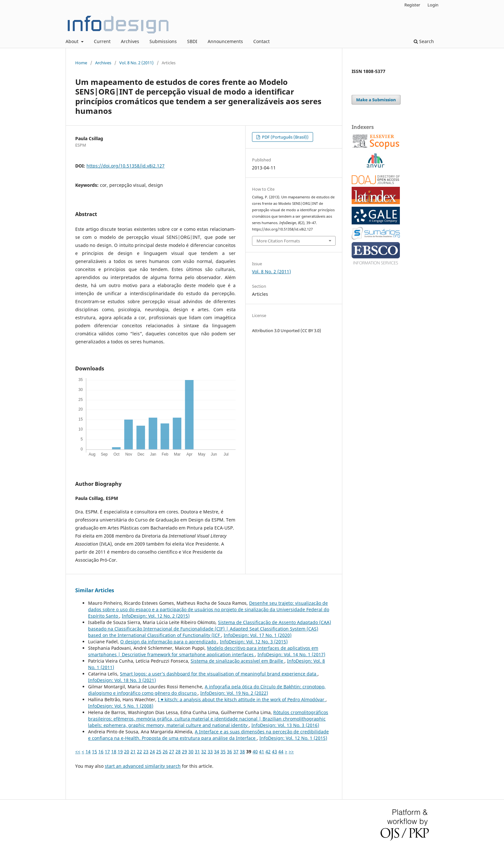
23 (146, 752)
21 (133, 752)
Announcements (225, 41)
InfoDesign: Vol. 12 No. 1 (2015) (293, 738)
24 (152, 752)
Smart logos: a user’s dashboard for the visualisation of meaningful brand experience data (219, 674)
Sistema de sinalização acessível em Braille (238, 661)
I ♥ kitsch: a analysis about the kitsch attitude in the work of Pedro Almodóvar (242, 699)
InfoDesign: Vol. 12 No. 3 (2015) (254, 642)
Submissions (163, 41)
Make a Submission (376, 100)
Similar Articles (95, 590)
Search (424, 41)
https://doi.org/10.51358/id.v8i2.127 (126, 166)
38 (242, 752)
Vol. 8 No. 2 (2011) (136, 63)
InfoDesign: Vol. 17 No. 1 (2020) (258, 635)
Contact (261, 41)
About (73, 41)
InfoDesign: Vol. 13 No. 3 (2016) (285, 725)
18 (114, 752)
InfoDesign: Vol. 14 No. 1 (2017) (291, 654)
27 (172, 752)
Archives (130, 41)
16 (101, 752)
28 (178, 752)
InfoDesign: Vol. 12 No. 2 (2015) (156, 616)
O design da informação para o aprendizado (169, 642)
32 (204, 752)
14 (88, 752)
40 (255, 752)
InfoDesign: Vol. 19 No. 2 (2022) (234, 693)
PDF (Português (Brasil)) (285, 137)
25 (159, 752)
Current (102, 41)
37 (236, 752)
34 (217, 752)
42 (268, 752)
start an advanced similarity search (143, 766)
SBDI (192, 41)
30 (191, 752)
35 (223, 752)
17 (107, 752)
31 (197, 752)
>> (291, 752)
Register (412, 5)
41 (262, 752)
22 (139, 752)
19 (120, 752)
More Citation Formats (278, 241)
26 (165, 752)
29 (184, 752)
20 (127, 752)
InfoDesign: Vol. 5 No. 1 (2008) (121, 706)
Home (81, 63)
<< (78, 752)
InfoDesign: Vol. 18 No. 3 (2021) (122, 680)
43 (274, 752)
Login (433, 5)
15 (94, 752)
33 (210, 752)
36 (230, 752)
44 (281, 752)
